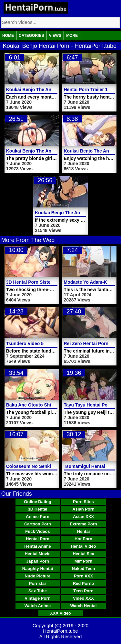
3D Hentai (38, 509)
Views (55, 36)
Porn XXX (83, 576)
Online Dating (38, 502)
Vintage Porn (38, 598)
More (72, 36)
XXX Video (60, 613)
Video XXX (83, 598)
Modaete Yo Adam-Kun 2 (90, 282)
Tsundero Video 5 (25, 343)
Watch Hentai (84, 606)
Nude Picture (37, 576)
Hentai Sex (83, 554)
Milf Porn (84, 561)
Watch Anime (38, 606)
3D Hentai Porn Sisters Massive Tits (45, 282)
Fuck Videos (37, 531)
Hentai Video (83, 546)
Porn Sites (83, 502)
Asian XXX (83, 517)
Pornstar (38, 583)
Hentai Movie (37, 554)
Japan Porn (38, 561)
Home (8, 36)
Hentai (84, 531)
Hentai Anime (38, 546)
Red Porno (84, 583)
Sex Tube (38, 591)
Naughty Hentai (38, 569)
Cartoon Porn (38, 524)
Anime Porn (38, 517)
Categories (31, 36)
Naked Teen (83, 569)
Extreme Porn (83, 524)
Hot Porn (83, 539)
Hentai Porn (38, 539)
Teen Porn (83, 591)
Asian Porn (83, 509)
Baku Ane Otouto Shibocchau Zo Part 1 (48, 405)
